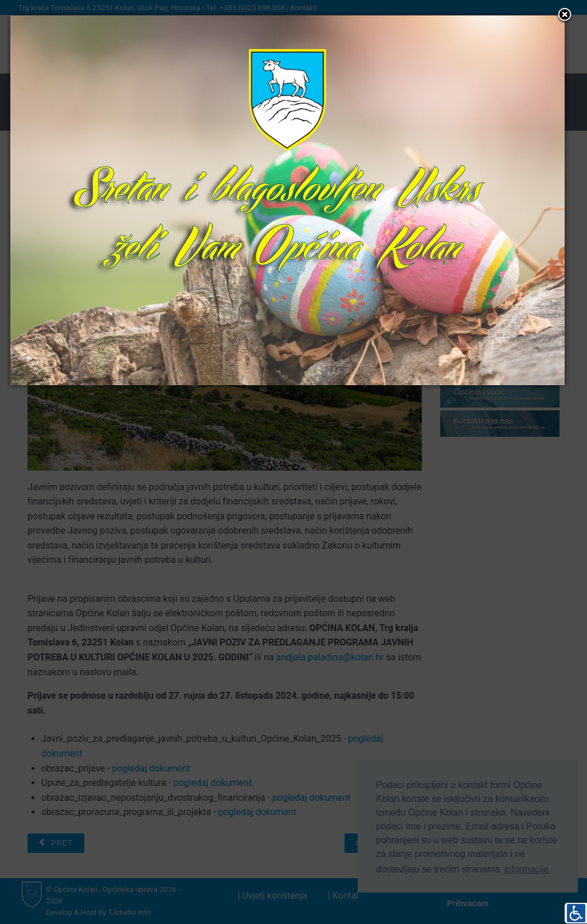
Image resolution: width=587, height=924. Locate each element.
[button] (565, 15)
